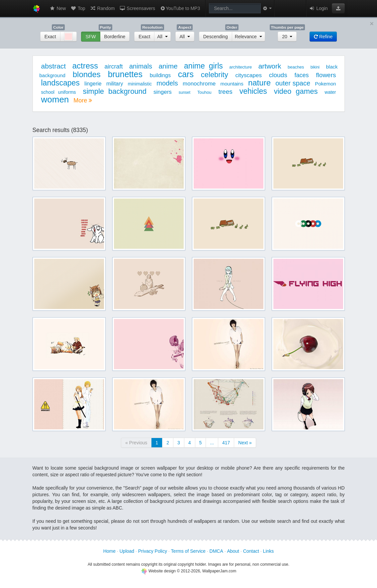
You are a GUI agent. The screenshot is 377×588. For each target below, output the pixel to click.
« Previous (136, 443)
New (58, 8)
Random (102, 8)
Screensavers (137, 8)
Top (78, 8)
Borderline (115, 37)
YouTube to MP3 (180, 8)
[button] (338, 8)
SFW (91, 37)
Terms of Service (188, 551)
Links (269, 551)
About (233, 551)
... (212, 443)
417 (226, 443)
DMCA (216, 551)
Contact (251, 551)
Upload (127, 551)
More (83, 100)
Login (318, 8)
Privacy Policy (153, 551)
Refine (323, 37)
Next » (245, 443)
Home (109, 551)
